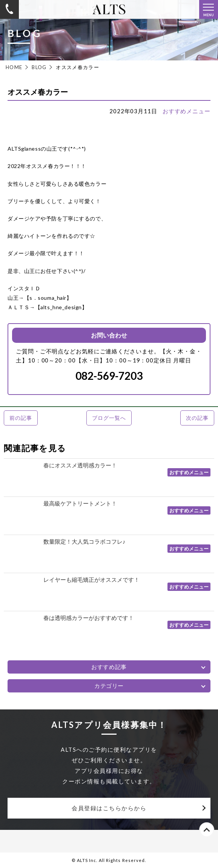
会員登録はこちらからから (109, 808)
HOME (14, 67)
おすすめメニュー (187, 111)
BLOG (39, 67)
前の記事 (21, 418)
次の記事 (197, 418)
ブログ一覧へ (109, 418)
